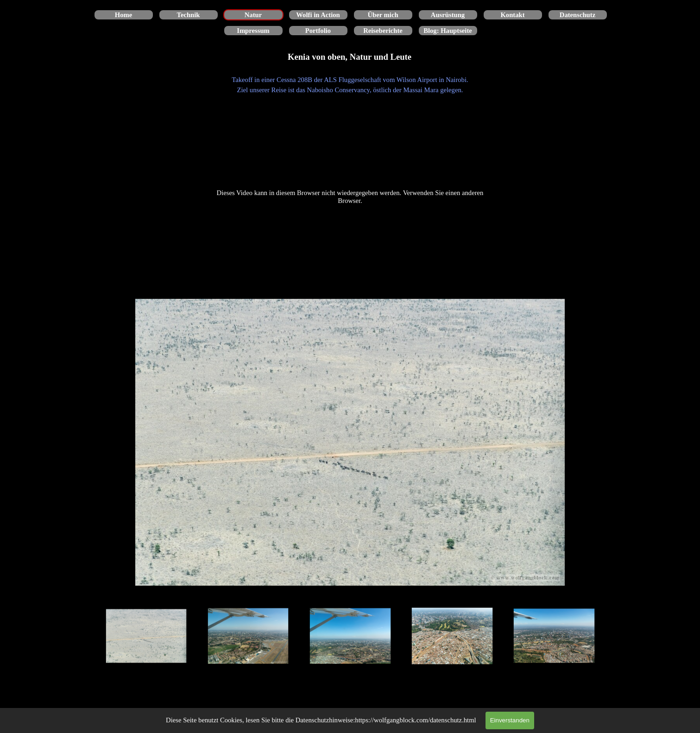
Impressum (253, 31)
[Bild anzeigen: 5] (554, 636)
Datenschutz (577, 15)
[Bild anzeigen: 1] (146, 636)
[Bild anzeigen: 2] (248, 636)
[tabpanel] (350, 85)
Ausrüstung (448, 15)
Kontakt (512, 15)
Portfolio (318, 31)
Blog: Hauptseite (448, 31)
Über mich (383, 15)
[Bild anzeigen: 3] (350, 636)
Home (123, 15)
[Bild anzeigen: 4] (452, 636)
